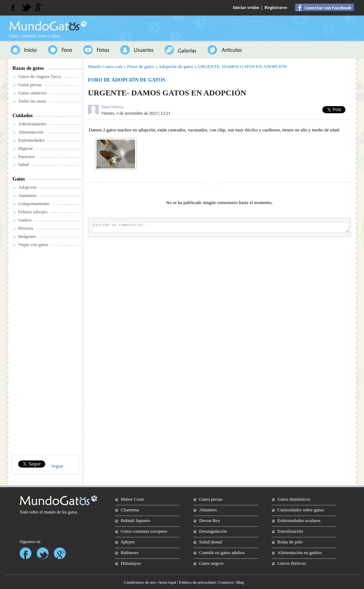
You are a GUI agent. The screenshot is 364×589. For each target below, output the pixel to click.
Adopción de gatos (176, 66)
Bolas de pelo (290, 542)
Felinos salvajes (33, 212)
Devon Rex (210, 520)
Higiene (25, 148)
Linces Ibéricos (292, 563)
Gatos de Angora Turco (40, 76)
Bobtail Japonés (136, 520)
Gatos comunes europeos (144, 531)
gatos (72, 512)
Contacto (226, 582)
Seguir (57, 466)
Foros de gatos (141, 66)
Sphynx (128, 542)
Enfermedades (31, 140)
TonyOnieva (112, 107)
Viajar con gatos (33, 244)
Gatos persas (30, 85)
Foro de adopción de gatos (127, 80)
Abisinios (208, 510)
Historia (26, 228)
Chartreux (130, 510)
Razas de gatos (28, 68)
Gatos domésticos (294, 499)
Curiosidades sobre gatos (301, 510)
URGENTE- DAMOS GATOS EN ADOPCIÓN (242, 66)
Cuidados (23, 116)
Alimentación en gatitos (300, 552)
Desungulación (213, 531)
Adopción (27, 187)
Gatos (19, 179)
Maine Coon (132, 499)
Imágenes (27, 236)
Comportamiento (34, 204)
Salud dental (211, 542)
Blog (240, 582)
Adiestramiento (32, 124)
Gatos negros (211, 563)
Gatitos (25, 220)
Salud (24, 164)
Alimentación (31, 132)
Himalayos (131, 563)
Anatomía (27, 195)
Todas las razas (32, 101)
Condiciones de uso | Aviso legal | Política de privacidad (170, 582)
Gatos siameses (32, 93)
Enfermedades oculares (299, 520)
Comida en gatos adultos (222, 552)
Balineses (130, 552)
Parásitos (27, 157)
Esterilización (290, 531)
